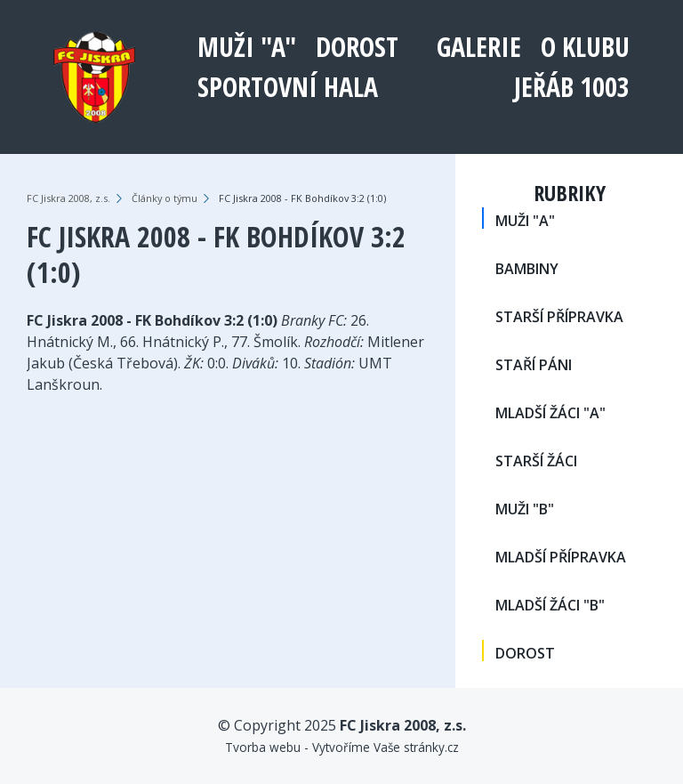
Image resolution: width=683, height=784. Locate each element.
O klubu (585, 47)
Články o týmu (165, 198)
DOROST (357, 47)
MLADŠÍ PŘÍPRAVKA (561, 557)
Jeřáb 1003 (572, 87)
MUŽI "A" (247, 47)
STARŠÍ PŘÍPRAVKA (559, 317)
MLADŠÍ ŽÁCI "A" (550, 413)
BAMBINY (527, 269)
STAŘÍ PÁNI (534, 365)
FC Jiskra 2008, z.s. (68, 198)
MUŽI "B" (525, 509)
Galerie (479, 47)
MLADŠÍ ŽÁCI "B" (550, 605)
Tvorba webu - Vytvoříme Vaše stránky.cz (342, 747)
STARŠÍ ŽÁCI (536, 461)
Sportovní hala (288, 87)
